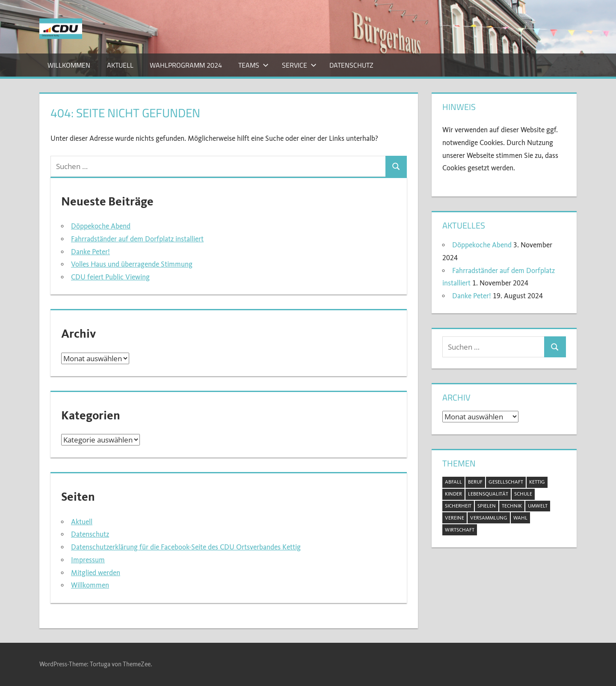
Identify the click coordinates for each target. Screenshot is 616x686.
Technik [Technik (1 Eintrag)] (512, 506)
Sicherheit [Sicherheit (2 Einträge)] (458, 506)
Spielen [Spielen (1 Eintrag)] (487, 506)
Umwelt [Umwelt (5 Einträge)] (538, 506)
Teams (253, 65)
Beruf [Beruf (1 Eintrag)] (475, 482)
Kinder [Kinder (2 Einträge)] (453, 494)
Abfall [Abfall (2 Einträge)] (453, 482)
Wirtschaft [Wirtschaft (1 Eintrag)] (460, 530)
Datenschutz (351, 65)
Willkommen (69, 65)
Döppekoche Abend (101, 226)
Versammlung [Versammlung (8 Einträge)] (489, 518)
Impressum (88, 560)
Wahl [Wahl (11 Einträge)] (520, 518)
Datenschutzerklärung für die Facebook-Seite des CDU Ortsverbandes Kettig (186, 547)
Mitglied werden (96, 573)
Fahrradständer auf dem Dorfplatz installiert (137, 239)
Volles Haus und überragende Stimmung (132, 264)
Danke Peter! (90, 252)
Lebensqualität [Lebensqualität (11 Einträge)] (488, 494)
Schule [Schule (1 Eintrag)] (523, 494)
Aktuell (120, 65)
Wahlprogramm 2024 (186, 65)
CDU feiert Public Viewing (110, 277)
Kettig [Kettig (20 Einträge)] (537, 482)
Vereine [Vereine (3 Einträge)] (455, 518)
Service (299, 65)
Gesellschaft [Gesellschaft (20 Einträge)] (506, 482)
